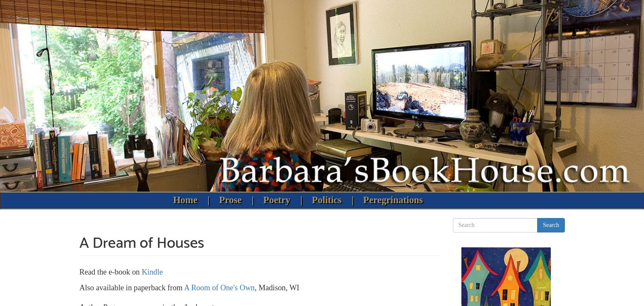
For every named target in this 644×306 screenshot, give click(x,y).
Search (551, 225)
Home (185, 200)
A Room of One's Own (219, 288)
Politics (327, 200)
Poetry (277, 200)
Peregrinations (393, 200)
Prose (230, 200)
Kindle (152, 272)
